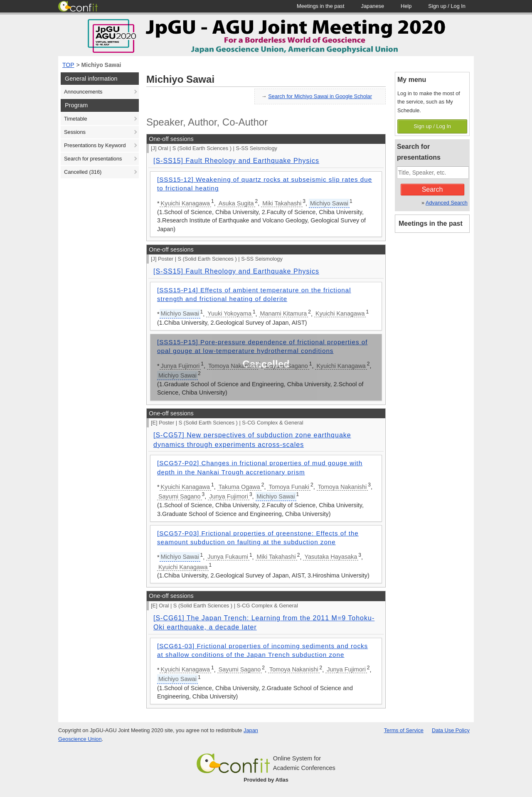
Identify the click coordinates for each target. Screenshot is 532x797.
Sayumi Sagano (180, 496)
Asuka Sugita (236, 203)
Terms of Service (404, 730)
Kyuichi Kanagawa (185, 203)
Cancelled (83, 172)
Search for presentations (93, 159)
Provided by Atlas (266, 780)
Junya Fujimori (229, 496)
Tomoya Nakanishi (342, 487)
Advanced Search (447, 203)
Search (432, 189)
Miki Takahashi (282, 203)
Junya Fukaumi (228, 557)
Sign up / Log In (432, 126)
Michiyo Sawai (101, 65)
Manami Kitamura (284, 313)
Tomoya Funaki (289, 487)
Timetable (76, 119)
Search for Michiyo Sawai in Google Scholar (320, 96)
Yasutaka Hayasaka (331, 557)
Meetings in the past (431, 223)
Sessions (75, 132)
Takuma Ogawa (239, 487)
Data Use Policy (451, 730)
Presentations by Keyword (95, 145)
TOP (68, 65)
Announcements (83, 92)
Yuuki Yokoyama (229, 313)
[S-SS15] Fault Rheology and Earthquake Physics (236, 161)
